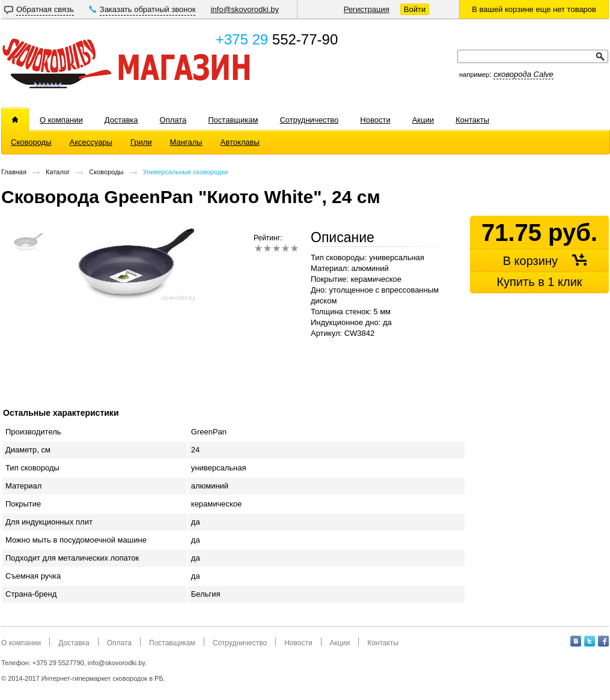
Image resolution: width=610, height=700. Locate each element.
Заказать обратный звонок (148, 9)
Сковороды (106, 172)
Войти (415, 9)
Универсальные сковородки (185, 172)
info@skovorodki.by (245, 9)
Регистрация (367, 9)
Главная (14, 172)
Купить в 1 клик (539, 282)
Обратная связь (45, 9)
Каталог (58, 172)
